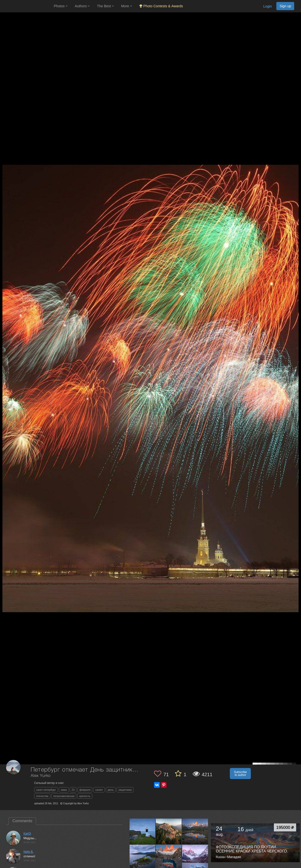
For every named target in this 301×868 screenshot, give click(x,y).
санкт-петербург (46, 790)
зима (64, 790)
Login (267, 6)
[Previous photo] (5, 379)
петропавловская (64, 796)
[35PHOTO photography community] (26, 6)
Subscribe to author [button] (240, 774)
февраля (85, 790)
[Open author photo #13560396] (169, 831)
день (111, 790)
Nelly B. (28, 852)
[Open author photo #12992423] (195, 858)
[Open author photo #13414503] (143, 858)
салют (99, 790)
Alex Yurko (41, 776)
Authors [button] (82, 6)
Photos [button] (61, 6)
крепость (85, 796)
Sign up (285, 6)
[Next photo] (296, 379)
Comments (22, 821)
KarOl (27, 834)
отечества (42, 796)
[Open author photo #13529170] (195, 831)
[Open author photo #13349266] (169, 858)
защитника (125, 790)
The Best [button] (105, 6)
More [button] (127, 6)
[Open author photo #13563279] (143, 831)
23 (73, 790)
